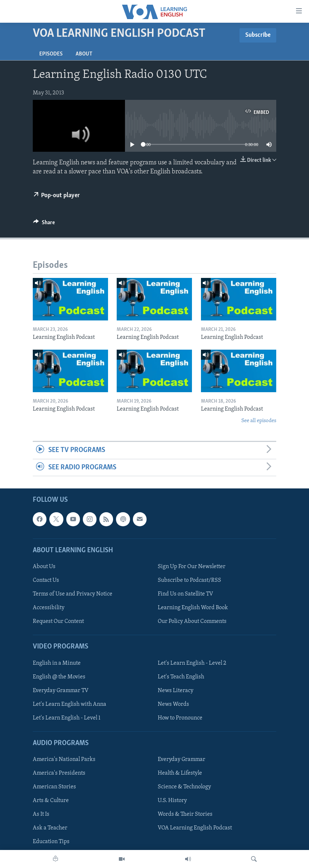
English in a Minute (57, 663)
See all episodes (259, 421)
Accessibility (49, 608)
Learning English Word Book (193, 608)
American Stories (54, 787)
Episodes (51, 54)
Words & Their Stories (185, 814)
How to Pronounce (180, 718)
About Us (44, 567)
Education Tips (51, 842)
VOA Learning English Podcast (195, 828)
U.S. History (172, 801)
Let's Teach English (181, 677)
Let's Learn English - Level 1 (67, 718)
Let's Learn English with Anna (70, 704)
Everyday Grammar (182, 759)
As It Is (41, 814)
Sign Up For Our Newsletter (192, 567)
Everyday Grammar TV (61, 691)
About (84, 54)
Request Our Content (58, 621)
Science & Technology (184, 787)
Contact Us (46, 580)
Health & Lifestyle (180, 773)
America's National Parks (64, 759)
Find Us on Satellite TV (185, 594)
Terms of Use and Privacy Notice (73, 594)
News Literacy (176, 691)
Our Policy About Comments (192, 621)
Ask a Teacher (50, 828)
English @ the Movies (59, 677)
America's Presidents (59, 773)
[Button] (44, 224)
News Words (173, 704)
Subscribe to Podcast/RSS (189, 580)
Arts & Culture (51, 801)
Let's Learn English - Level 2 (192, 663)
